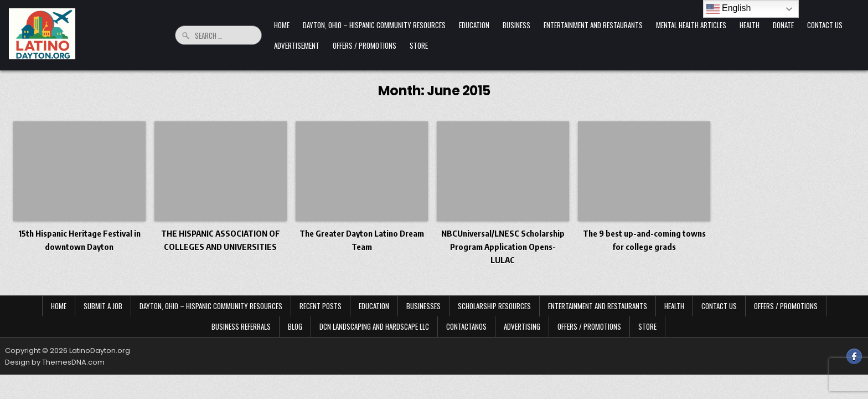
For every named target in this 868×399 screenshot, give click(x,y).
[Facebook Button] (854, 356)
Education (474, 25)
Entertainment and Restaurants (593, 25)
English (729, 9)
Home (282, 25)
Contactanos (466, 326)
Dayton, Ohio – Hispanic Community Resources (374, 25)
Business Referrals (241, 326)
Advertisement (297, 45)
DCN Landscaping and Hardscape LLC (374, 326)
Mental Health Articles (691, 25)
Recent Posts (321, 306)
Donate (783, 25)
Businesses (423, 306)
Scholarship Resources (494, 306)
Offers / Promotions (365, 45)
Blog (295, 326)
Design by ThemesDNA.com (55, 362)
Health (750, 25)
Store (419, 45)
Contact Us (825, 25)
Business (516, 25)
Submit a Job (103, 306)
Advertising (522, 326)
